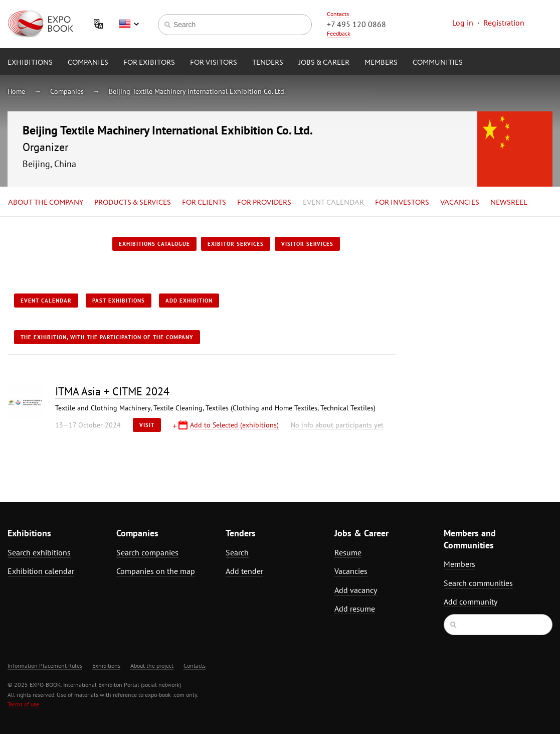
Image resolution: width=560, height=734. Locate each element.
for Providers (264, 203)
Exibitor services (236, 244)
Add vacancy (356, 590)
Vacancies (460, 203)
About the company (46, 203)
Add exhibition (189, 301)
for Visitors (214, 63)
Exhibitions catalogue (154, 244)
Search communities (478, 583)
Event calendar (333, 203)
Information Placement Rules (45, 666)
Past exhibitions (119, 301)
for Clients (204, 203)
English (129, 24)
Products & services (133, 203)
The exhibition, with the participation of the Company (107, 337)
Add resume (355, 609)
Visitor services (307, 244)
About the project (152, 666)
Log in (463, 23)
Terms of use (23, 704)
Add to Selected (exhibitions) (234, 425)
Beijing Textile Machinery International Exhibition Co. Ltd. (197, 91)
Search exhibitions (39, 552)
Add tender (244, 571)
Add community (471, 602)
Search (237, 552)
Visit (147, 425)
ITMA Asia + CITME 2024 (112, 391)
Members (381, 63)
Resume (348, 552)
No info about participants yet (337, 425)
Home (16, 91)
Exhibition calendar (41, 571)
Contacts (338, 14)
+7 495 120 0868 (356, 24)
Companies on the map (156, 571)
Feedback (339, 33)
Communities (438, 63)
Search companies (147, 552)
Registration (504, 23)
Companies (88, 63)
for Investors (402, 203)
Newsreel (509, 203)
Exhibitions (30, 63)
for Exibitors (149, 63)
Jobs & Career (324, 63)
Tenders (268, 63)
